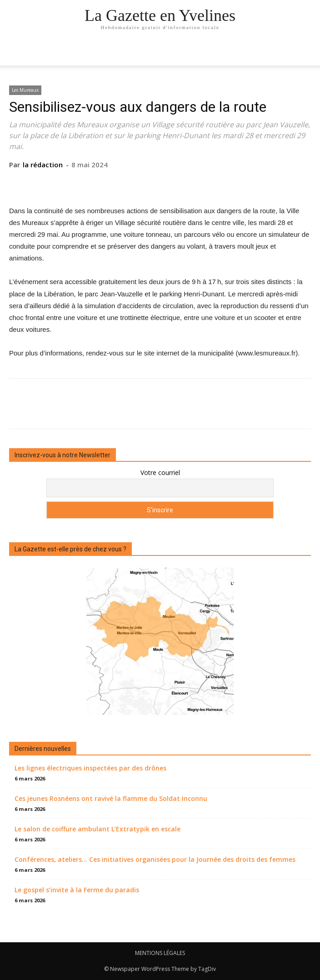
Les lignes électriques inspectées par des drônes (90, 768)
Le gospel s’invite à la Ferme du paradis (77, 890)
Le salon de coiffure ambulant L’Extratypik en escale (97, 829)
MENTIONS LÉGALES (160, 953)
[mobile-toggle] (15, 53)
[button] (307, 53)
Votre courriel (160, 472)
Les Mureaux (25, 90)
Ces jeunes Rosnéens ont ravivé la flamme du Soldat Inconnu (111, 798)
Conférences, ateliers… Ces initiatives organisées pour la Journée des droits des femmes (155, 859)
